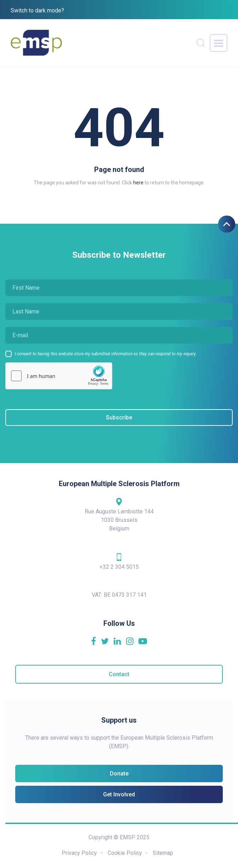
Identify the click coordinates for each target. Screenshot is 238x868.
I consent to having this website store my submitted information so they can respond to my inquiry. (106, 354)
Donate (119, 774)
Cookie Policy (125, 853)
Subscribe (119, 418)
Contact (119, 674)
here (138, 183)
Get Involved (119, 794)
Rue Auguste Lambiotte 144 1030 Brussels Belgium (119, 514)
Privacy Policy (79, 853)
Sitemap (163, 853)
